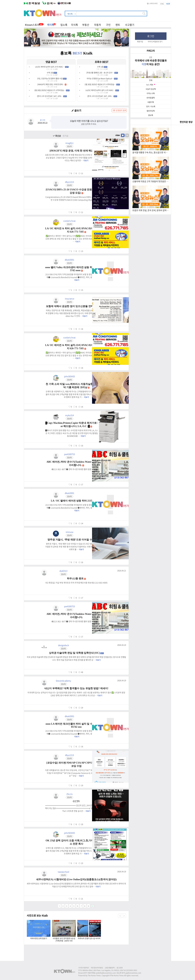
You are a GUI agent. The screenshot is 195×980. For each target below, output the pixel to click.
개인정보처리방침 (97, 968)
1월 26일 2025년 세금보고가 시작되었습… (52, 90)
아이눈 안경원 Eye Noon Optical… (102, 78)
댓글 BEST (51, 62)
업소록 (64, 25)
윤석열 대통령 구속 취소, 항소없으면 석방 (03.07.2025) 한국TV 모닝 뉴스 (150, 152)
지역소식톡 (151, 93)
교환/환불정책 (110, 968)
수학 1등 (52, 73)
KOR (168, 4)
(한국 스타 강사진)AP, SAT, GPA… (52, 96)
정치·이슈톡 (151, 106)
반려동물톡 (151, 98)
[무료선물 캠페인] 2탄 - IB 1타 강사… (102, 73)
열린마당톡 (151, 111)
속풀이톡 (151, 102)
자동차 (98, 25)
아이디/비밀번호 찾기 (155, 42)
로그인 (151, 36)
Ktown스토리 (32, 25)
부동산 (86, 25)
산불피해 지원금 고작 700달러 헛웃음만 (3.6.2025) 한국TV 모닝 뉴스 (150, 181)
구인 (108, 25)
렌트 (118, 25)
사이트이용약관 (84, 968)
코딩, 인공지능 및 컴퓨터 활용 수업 (52, 78)
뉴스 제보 (151, 85)
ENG (162, 4)
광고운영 (120, 968)
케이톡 (51, 25)
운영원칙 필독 (121, 110)
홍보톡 (151, 115)
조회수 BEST (102, 62)
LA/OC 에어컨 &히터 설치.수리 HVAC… (52, 67)
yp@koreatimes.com (133, 973)
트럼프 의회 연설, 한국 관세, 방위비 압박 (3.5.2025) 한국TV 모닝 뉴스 (150, 210)
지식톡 (75, 25)
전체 (151, 80)
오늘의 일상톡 (151, 89)
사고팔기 (130, 25)
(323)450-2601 (132, 970)
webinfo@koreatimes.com (106, 973)
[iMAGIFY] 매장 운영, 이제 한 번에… (52, 84)
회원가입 (140, 42)
